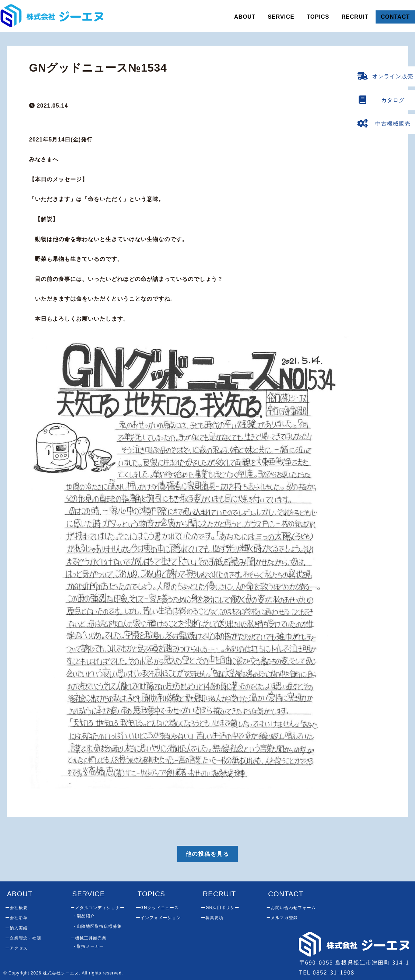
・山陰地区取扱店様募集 (97, 926)
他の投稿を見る (207, 854)
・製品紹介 (84, 916)
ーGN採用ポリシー (220, 908)
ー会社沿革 (16, 918)
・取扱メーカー (88, 946)
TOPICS (318, 17)
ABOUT (245, 17)
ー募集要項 (212, 918)
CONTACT (395, 17)
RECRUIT (355, 17)
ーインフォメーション (158, 918)
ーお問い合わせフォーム (291, 908)
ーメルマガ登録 (282, 918)
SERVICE (281, 17)
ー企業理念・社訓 (23, 938)
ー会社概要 (16, 908)
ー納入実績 (16, 928)
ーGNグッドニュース (157, 908)
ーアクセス (16, 948)
